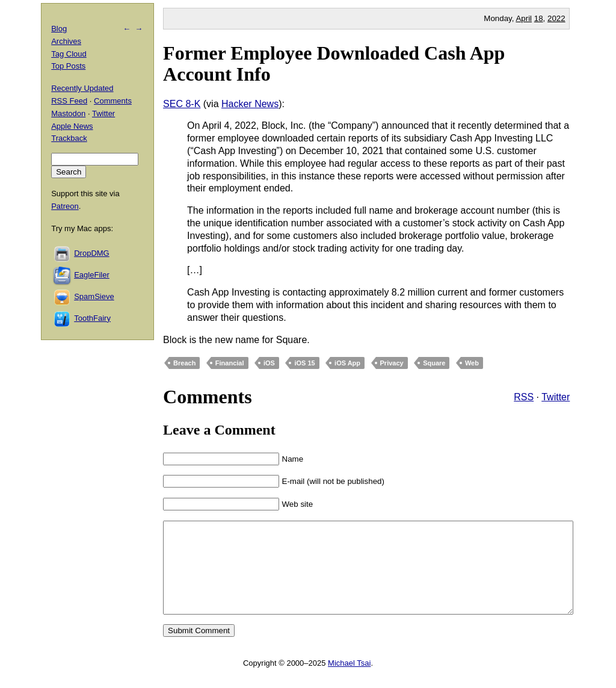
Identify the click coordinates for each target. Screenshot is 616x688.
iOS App (347, 363)
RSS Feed (69, 101)
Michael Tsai (349, 681)
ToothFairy (92, 318)
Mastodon (68, 113)
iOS (269, 363)
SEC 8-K (182, 104)
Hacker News (250, 104)
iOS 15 (304, 363)
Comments (113, 101)
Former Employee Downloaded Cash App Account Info (334, 64)
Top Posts (68, 66)
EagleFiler (92, 275)
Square (434, 363)
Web (472, 363)
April (524, 18)
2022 (556, 18)
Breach (184, 363)
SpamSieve (94, 296)
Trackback (69, 138)
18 (539, 18)
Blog (59, 29)
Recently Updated (82, 88)
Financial (230, 363)
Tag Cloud (69, 54)
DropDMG (92, 253)
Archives (66, 41)
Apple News (72, 126)
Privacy (392, 363)
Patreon (65, 206)
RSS (524, 397)
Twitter (556, 397)
